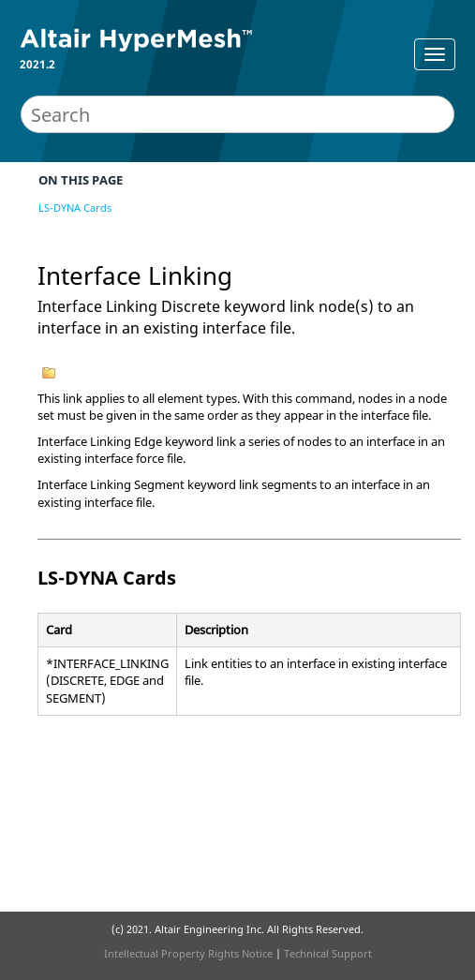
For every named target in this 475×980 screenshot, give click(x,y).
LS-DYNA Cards (75, 208)
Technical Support (328, 953)
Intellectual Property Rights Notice (188, 953)
